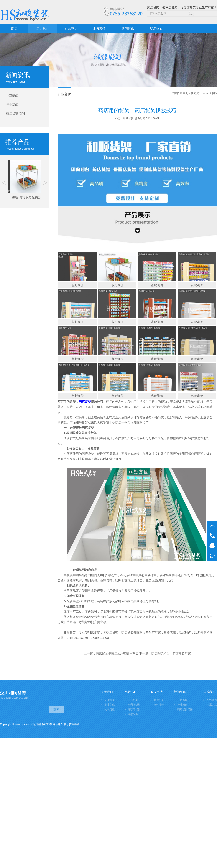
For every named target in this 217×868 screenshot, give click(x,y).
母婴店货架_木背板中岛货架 (110, 328)
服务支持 (99, 28)
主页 (185, 93)
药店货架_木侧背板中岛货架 (110, 365)
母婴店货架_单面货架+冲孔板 (190, 365)
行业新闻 (12, 105)
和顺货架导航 (72, 724)
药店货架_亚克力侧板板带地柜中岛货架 (74, 365)
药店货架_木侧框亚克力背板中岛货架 (193, 328)
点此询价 (77, 285)
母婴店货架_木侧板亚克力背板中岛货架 (194, 254)
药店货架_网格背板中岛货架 (150, 328)
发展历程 (109, 710)
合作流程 (159, 705)
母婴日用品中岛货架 (146, 291)
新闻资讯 (128, 28)
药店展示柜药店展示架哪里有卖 (117, 653)
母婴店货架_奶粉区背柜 (108, 291)
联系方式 (212, 705)
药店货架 (127, 632)
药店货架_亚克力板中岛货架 (150, 365)
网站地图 (58, 724)
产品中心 (71, 28)
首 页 (14, 28)
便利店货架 (134, 705)
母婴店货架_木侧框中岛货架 (70, 291)
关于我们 (43, 28)
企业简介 (109, 700)
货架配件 (133, 714)
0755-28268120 (212, 536)
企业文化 (109, 705)
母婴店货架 (134, 710)
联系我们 (156, 28)
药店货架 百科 (16, 114)
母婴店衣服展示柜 (66, 254)
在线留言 (212, 556)
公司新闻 (12, 96)
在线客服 (212, 546)
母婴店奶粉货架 (65, 328)
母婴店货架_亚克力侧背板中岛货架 (192, 291)
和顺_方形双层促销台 (107, 254)
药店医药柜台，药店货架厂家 (171, 653)
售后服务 (159, 700)
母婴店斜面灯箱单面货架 (148, 254)
